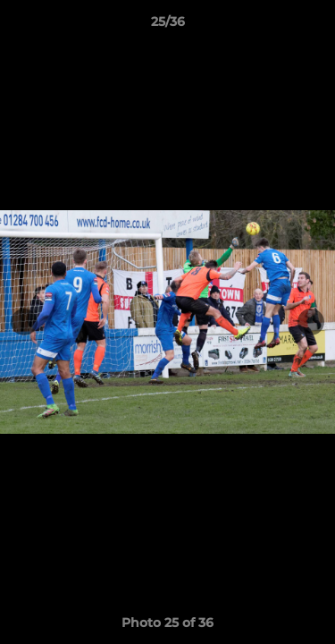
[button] (314, 26)
